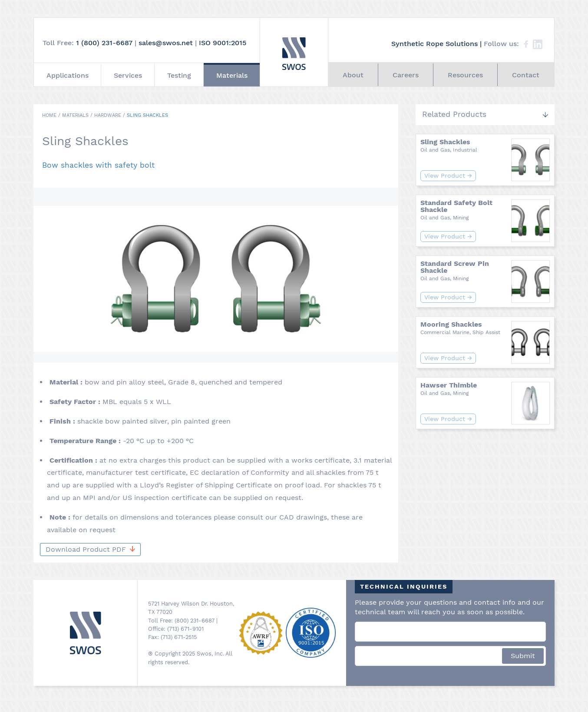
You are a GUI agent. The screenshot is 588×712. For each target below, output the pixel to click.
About (353, 75)
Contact (526, 75)
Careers (406, 75)
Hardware (108, 115)
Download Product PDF (90, 549)
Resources (465, 75)
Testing (179, 75)
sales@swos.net (166, 43)
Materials (232, 75)
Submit (523, 656)
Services (128, 75)
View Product (448, 176)
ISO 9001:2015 (223, 43)
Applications (68, 75)
